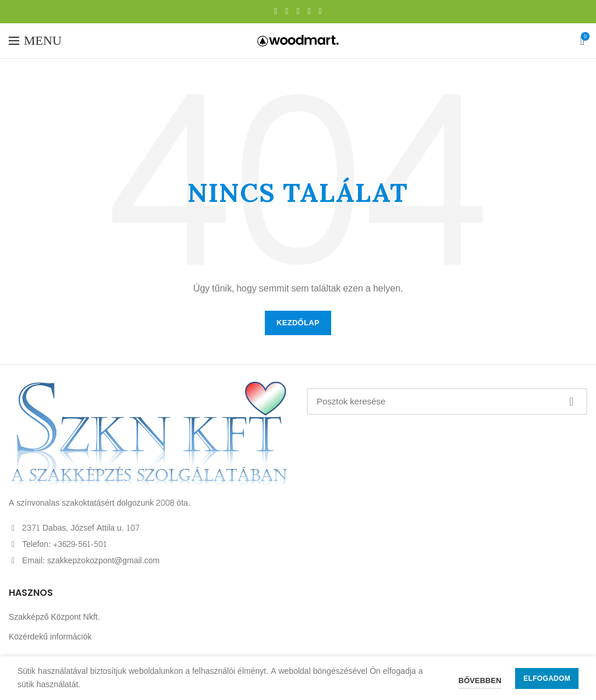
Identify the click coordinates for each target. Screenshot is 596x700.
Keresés (572, 401)
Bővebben (480, 681)
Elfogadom (547, 678)
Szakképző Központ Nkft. (54, 617)
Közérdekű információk (50, 637)
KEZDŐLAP (298, 323)
